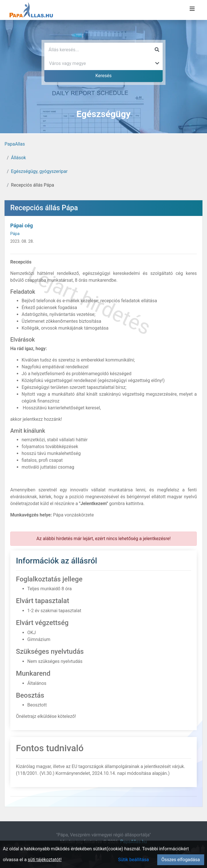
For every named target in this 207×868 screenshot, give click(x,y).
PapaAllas (15, 144)
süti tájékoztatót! (45, 860)
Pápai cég (22, 225)
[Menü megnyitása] (192, 9)
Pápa (15, 234)
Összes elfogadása (181, 860)
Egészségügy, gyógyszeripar (39, 171)
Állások (18, 158)
